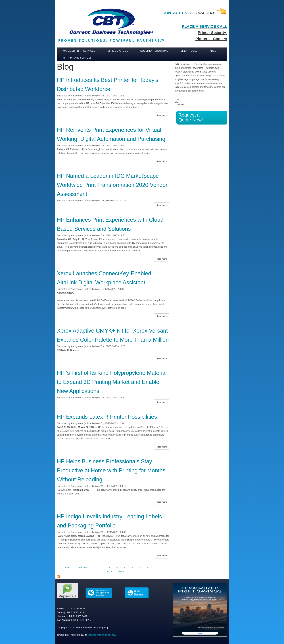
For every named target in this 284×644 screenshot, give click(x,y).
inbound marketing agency (102, 635)
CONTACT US (175, 13)
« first (67, 568)
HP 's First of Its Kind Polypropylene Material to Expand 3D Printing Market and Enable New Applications (112, 382)
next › (109, 571)
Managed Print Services (79, 51)
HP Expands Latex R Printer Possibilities (107, 417)
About (214, 51)
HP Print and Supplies (77, 58)
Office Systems (118, 51)
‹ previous (82, 568)
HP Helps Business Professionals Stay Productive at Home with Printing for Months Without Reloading (111, 470)
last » (121, 571)
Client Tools (189, 51)
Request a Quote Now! (191, 117)
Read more (163, 116)
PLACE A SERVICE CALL (204, 26)
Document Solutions (154, 51)
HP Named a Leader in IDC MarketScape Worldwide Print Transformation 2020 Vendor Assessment (112, 185)
